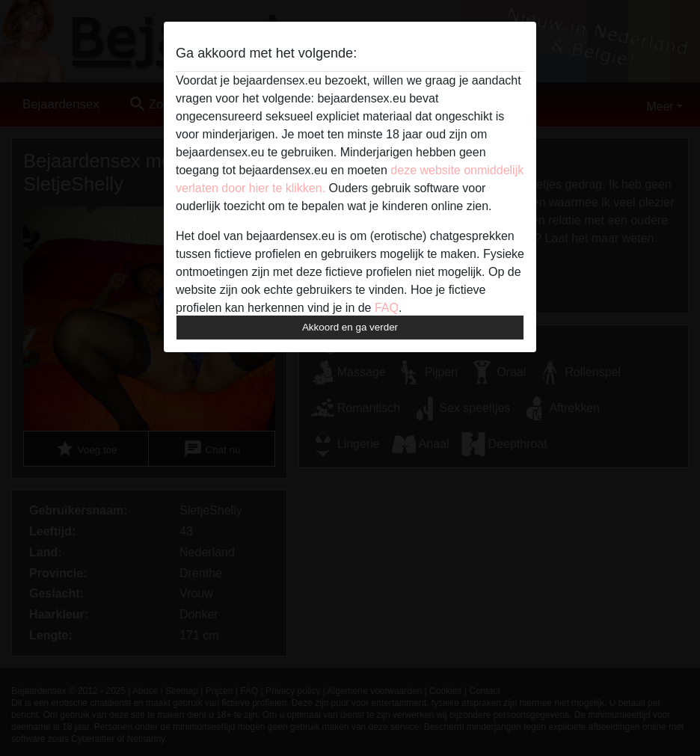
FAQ (387, 308)
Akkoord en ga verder (350, 327)
